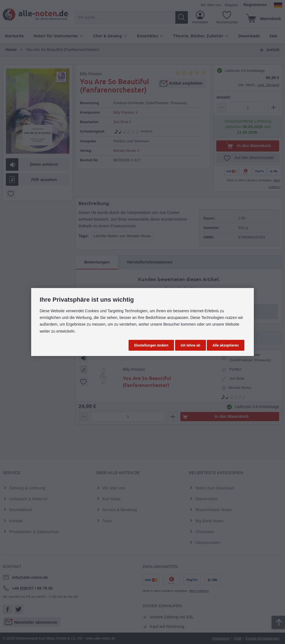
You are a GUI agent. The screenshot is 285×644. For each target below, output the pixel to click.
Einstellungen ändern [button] (151, 345)
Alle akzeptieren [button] (225, 345)
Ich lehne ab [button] (191, 345)
